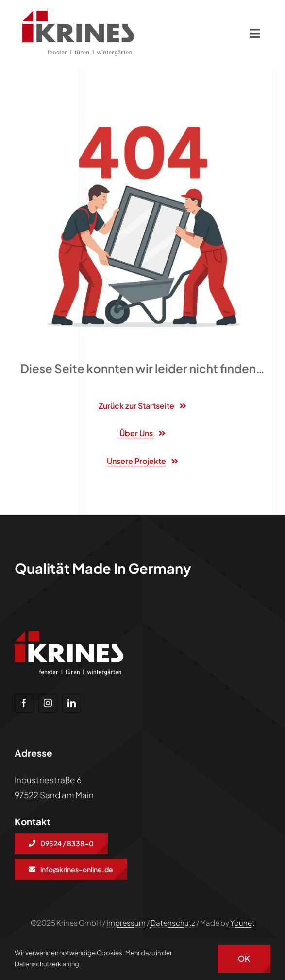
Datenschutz (173, 922)
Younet (243, 922)
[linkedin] (72, 703)
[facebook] (24, 703)
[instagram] (48, 703)
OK (244, 958)
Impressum (126, 922)
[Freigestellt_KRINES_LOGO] (78, 15)
